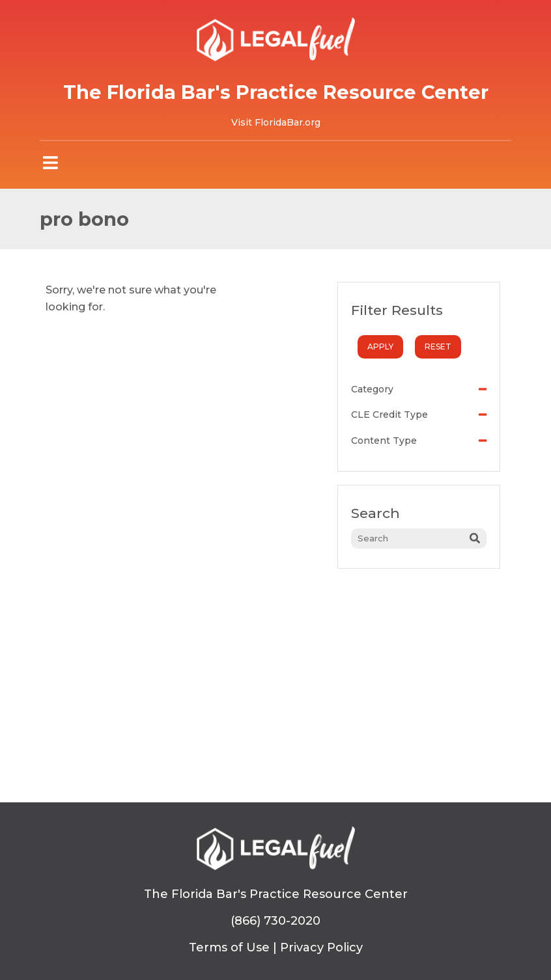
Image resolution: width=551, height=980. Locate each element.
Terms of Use (229, 947)
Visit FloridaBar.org (276, 122)
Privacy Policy (321, 947)
